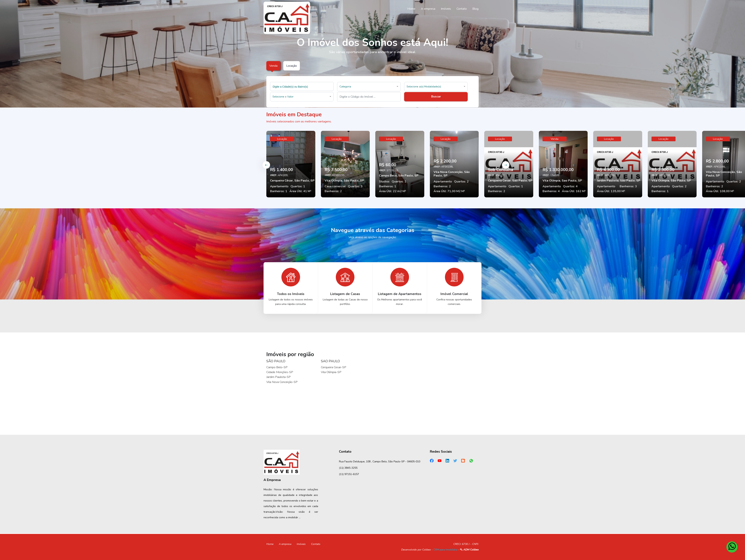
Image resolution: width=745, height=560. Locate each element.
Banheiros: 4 (551, 191)
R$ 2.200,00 (445, 161)
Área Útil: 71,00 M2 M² (449, 191)
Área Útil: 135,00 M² (611, 191)
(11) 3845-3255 (348, 468)
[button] (369, 87)
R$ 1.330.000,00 (558, 170)
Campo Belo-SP (277, 367)
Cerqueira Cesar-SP (334, 367)
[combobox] (302, 86)
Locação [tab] (292, 66)
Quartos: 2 (461, 182)
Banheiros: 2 (333, 191)
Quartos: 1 (298, 186)
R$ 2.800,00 (717, 161)
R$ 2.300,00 (663, 170)
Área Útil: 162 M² (574, 191)
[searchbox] (302, 86)
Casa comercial (335, 186)
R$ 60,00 (388, 165)
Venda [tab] (273, 66)
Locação (282, 139)
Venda (555, 139)
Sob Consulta (501, 170)
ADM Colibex (469, 550)
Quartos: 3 (355, 186)
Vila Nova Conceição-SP (282, 382)
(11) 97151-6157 (349, 474)
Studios (384, 182)
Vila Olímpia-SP (331, 372)
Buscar (436, 97)
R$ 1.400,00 (282, 170)
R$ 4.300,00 (608, 170)
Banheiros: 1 (279, 191)
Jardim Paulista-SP (279, 377)
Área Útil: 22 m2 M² (393, 191)
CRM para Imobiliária (445, 550)
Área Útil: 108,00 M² (720, 191)
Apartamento (279, 186)
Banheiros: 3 (628, 186)
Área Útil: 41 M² (300, 191)
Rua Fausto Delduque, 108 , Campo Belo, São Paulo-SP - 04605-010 (380, 462)
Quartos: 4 (570, 186)
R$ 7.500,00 (336, 170)
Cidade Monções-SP (280, 372)
